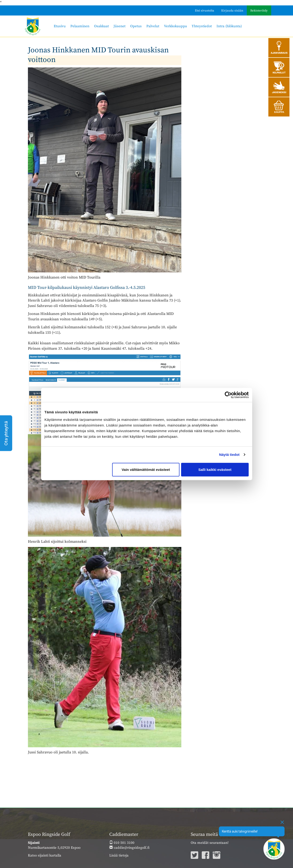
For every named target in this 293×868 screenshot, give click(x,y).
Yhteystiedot (202, 26)
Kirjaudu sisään (232, 11)
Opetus (136, 26)
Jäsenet (120, 26)
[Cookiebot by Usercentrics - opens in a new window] (228, 395)
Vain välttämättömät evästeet (146, 469)
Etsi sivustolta (205, 11)
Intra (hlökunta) (229, 26)
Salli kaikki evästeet (215, 469)
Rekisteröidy (259, 11)
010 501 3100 (122, 843)
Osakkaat (101, 26)
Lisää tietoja (119, 855)
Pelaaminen (80, 26)
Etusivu (60, 26)
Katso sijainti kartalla (45, 855)
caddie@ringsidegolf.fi (129, 848)
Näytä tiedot (229, 455)
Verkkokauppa (175, 26)
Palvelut (153, 26)
